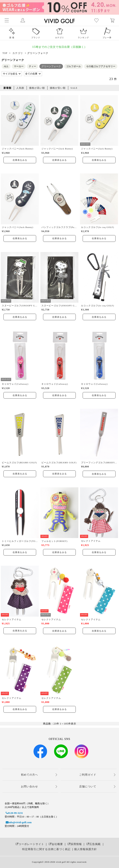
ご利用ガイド (88, 775)
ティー (32, 66)
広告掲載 (93, 844)
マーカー (19, 66)
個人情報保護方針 (85, 849)
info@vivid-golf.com (18, 822)
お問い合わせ (29, 786)
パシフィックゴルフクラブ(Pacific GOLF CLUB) (59, 227)
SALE (74, 88)
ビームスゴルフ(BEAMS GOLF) (19, 462)
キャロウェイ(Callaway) (15, 384)
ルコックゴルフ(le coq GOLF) (97, 227)
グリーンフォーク (51, 66)
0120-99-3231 (14, 813)
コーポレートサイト (29, 844)
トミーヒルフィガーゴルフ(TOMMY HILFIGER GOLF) (20, 541)
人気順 (20, 88)
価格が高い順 (37, 88)
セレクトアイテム (91, 541)
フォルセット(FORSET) (54, 541)
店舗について (88, 786)
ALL (6, 66)
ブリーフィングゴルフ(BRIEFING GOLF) (99, 462)
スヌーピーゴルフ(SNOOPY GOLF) (20, 306)
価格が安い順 (58, 88)
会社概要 (55, 844)
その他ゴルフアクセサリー (101, 66)
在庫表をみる (20, 160)
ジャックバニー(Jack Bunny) (18, 149)
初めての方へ (29, 775)
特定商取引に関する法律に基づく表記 (46, 849)
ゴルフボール (74, 66)
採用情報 (74, 844)
